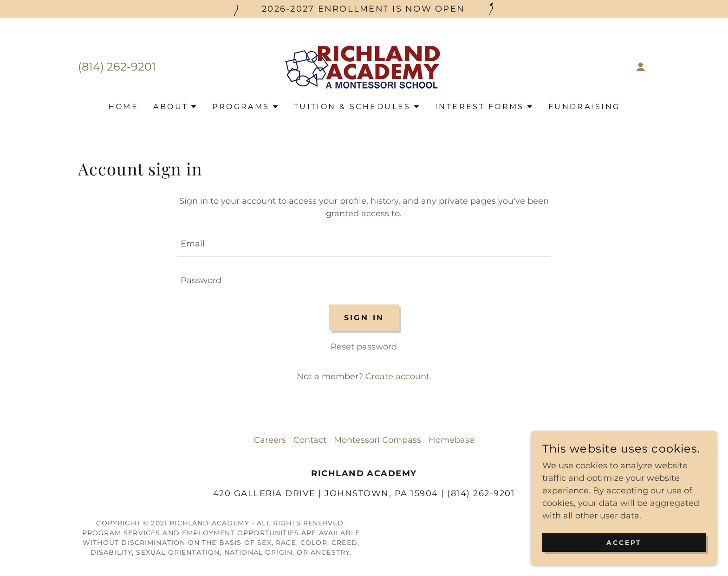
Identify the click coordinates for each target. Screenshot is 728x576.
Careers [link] (270, 440)
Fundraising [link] (584, 107)
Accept (624, 556)
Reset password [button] (364, 347)
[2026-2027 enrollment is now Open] (364, 9)
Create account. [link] (398, 376)
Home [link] (123, 107)
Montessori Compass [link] (377, 440)
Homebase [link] (452, 440)
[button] (641, 67)
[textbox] (364, 244)
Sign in (364, 318)
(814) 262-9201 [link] (117, 67)
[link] (364, 66)
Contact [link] (310, 440)
